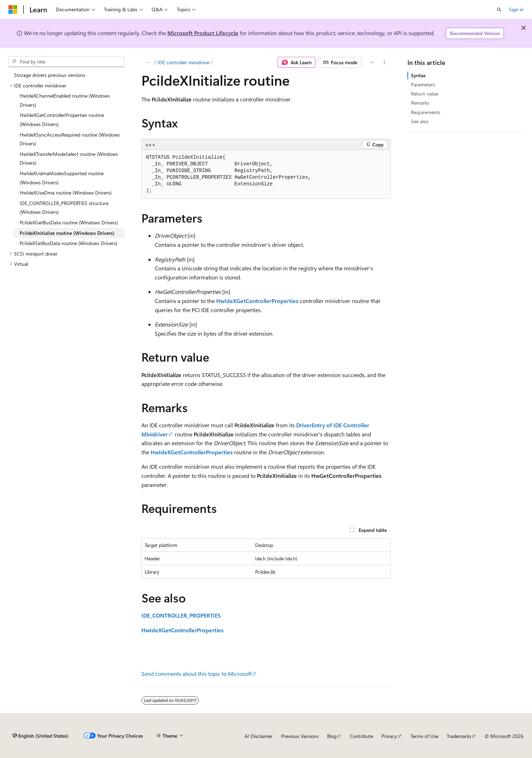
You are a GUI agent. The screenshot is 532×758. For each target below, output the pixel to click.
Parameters (423, 84)
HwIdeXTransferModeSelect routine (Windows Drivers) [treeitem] (69, 159)
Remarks (420, 103)
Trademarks (459, 736)
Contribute (361, 736)
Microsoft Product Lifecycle (203, 33)
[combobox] (66, 62)
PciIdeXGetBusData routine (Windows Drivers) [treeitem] (69, 222)
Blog (332, 736)
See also (420, 121)
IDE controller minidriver (184, 62)
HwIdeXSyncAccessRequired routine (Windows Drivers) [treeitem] (70, 139)
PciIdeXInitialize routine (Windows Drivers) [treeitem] (67, 233)
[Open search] (499, 9)
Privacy (389, 736)
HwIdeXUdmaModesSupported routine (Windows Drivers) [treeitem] (62, 178)
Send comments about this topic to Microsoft (197, 674)
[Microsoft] (13, 9)
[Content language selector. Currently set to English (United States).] (41, 736)
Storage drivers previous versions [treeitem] (50, 75)
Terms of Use (424, 736)
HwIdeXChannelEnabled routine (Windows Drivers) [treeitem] (65, 100)
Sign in (516, 9)
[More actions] (384, 62)
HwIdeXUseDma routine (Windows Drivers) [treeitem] (66, 193)
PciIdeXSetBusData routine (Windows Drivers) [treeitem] (68, 243)
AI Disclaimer (259, 736)
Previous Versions (300, 736)
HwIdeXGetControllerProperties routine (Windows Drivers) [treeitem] (62, 120)
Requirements (426, 112)
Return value (424, 94)
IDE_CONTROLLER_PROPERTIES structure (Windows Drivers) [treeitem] (64, 208)
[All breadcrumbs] (148, 62)
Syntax (418, 75)
